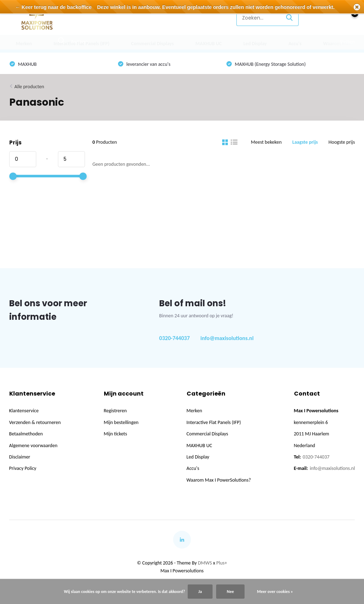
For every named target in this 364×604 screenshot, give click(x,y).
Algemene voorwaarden (33, 446)
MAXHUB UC (209, 44)
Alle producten (30, 87)
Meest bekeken (266, 142)
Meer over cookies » (275, 592)
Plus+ (222, 563)
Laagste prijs (305, 142)
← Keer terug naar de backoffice (53, 7)
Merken (24, 44)
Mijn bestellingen (121, 422)
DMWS (205, 563)
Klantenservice (210, 18)
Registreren (115, 411)
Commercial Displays (152, 44)
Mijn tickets (116, 434)
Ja (200, 592)
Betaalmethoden (26, 434)
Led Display (255, 44)
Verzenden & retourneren (35, 422)
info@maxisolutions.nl (227, 338)
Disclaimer (20, 457)
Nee (230, 592)
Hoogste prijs (342, 142)
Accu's (295, 44)
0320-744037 (175, 338)
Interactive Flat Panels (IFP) (82, 44)
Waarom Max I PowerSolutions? (219, 480)
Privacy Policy (23, 468)
